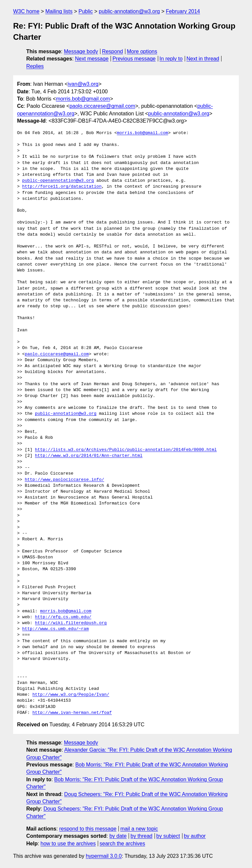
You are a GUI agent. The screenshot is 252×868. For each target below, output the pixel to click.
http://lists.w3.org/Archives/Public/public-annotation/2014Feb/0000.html (126, 450)
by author (195, 836)
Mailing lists (59, 11)
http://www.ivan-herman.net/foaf (72, 713)
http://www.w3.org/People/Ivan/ (71, 695)
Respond (113, 51)
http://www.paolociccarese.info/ (64, 480)
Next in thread (203, 59)
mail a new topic (139, 829)
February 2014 (183, 11)
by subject (168, 836)
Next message (92, 59)
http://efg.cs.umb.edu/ (63, 617)
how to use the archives (68, 844)
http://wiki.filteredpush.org (71, 623)
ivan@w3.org (83, 84)
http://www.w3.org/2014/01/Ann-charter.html (89, 456)
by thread (142, 836)
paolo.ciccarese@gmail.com (102, 106)
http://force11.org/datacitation (62, 187)
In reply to (171, 59)
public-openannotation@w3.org (58, 181)
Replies (35, 66)
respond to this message (88, 829)
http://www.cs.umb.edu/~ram (56, 629)
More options (142, 51)
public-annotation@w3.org (129, 11)
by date (118, 836)
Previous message (134, 59)
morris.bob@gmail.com (83, 99)
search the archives (123, 844)
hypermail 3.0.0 (104, 856)
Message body (81, 51)
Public (86, 11)
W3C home (26, 11)
